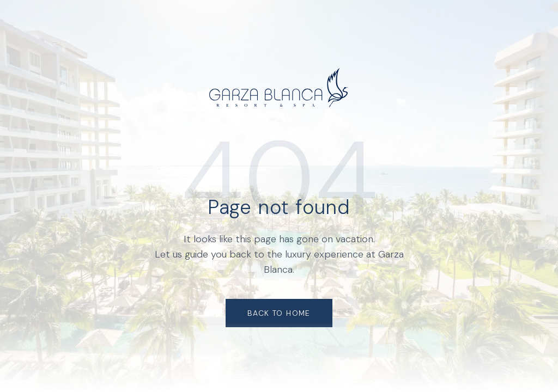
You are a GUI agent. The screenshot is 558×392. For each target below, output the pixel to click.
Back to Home (279, 313)
